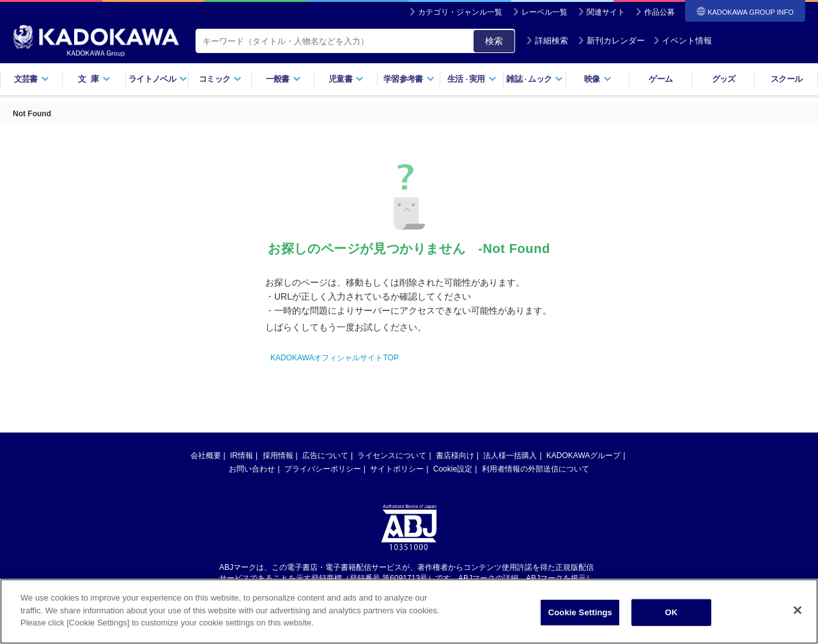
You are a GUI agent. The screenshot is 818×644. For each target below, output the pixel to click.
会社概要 (206, 456)
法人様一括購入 (510, 456)
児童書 (346, 79)
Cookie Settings (580, 612)
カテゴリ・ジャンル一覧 (460, 12)
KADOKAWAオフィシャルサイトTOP (335, 358)
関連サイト (606, 12)
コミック (220, 79)
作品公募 (660, 12)
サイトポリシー (397, 469)
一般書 (283, 79)
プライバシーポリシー (323, 469)
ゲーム (660, 79)
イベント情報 (683, 41)
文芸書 (32, 79)
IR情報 (242, 456)
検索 (494, 41)
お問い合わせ (252, 469)
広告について (325, 456)
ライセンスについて (392, 456)
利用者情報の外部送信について (536, 469)
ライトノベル (158, 79)
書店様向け (455, 456)
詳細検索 (547, 41)
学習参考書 (409, 79)
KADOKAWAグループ (583, 456)
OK (671, 612)
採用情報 (278, 456)
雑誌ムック (535, 79)
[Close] (798, 610)
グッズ (724, 79)
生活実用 (472, 79)
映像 (598, 79)
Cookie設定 (453, 469)
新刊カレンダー (611, 41)
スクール (786, 79)
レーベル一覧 (544, 12)
